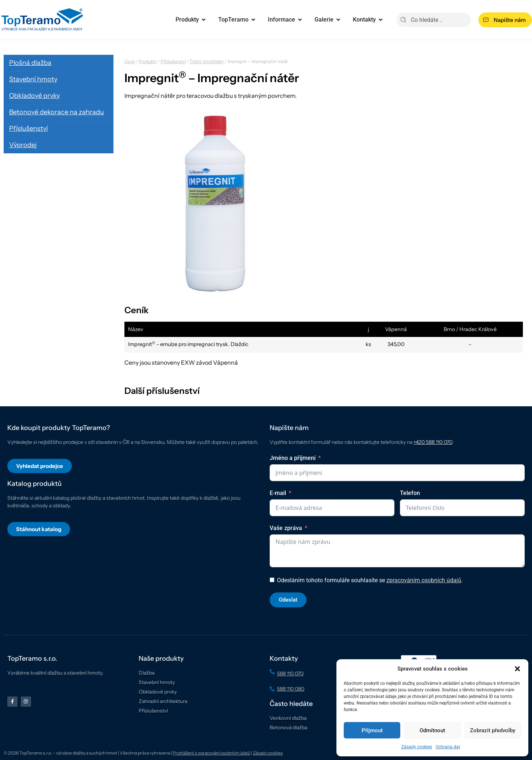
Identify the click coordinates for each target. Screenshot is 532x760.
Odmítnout (432, 730)
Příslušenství (28, 128)
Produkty (148, 62)
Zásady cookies (417, 747)
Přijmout (372, 730)
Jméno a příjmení (293, 458)
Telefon (410, 493)
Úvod (130, 62)
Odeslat (288, 600)
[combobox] (434, 20)
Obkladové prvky (34, 96)
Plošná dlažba (30, 63)
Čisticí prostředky (207, 62)
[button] (517, 669)
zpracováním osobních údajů (424, 580)
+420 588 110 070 (433, 442)
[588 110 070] (272, 672)
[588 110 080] (272, 689)
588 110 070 (290, 673)
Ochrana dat (448, 747)
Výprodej (23, 145)
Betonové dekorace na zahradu (57, 112)
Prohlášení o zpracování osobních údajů (211, 753)
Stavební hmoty (33, 79)
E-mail (278, 493)
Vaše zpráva (286, 528)
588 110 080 (291, 689)
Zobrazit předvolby (493, 730)
